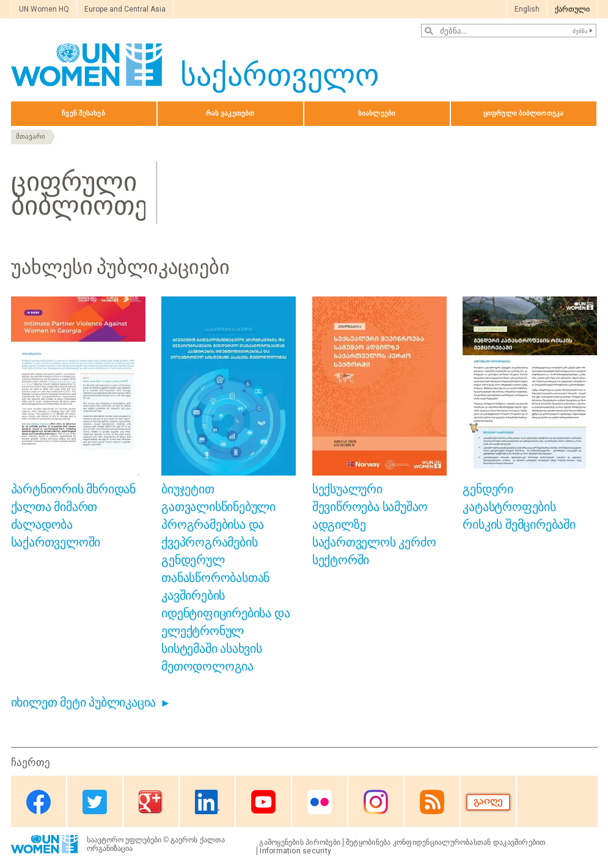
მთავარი (31, 137)
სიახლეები (377, 113)
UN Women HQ (44, 9)
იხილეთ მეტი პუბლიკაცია (84, 702)
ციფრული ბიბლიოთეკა (523, 113)
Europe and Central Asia (125, 9)
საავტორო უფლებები (124, 840)
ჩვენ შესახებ (83, 113)
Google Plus (151, 802)
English (527, 9)
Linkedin (207, 802)
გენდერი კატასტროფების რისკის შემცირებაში (519, 507)
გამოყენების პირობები (300, 842)
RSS (432, 802)
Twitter (95, 802)
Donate (488, 802)
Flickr (320, 802)
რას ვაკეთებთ (230, 113)
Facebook (38, 802)
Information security (295, 851)
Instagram (376, 802)
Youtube (263, 802)
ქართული (572, 9)
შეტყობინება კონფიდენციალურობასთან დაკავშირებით (446, 842)
